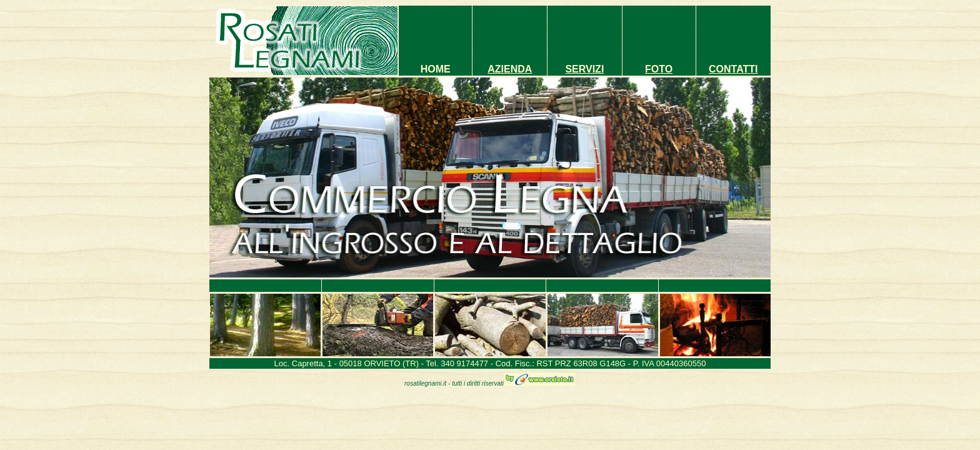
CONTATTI (733, 69)
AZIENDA (510, 69)
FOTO (659, 69)
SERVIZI (584, 69)
